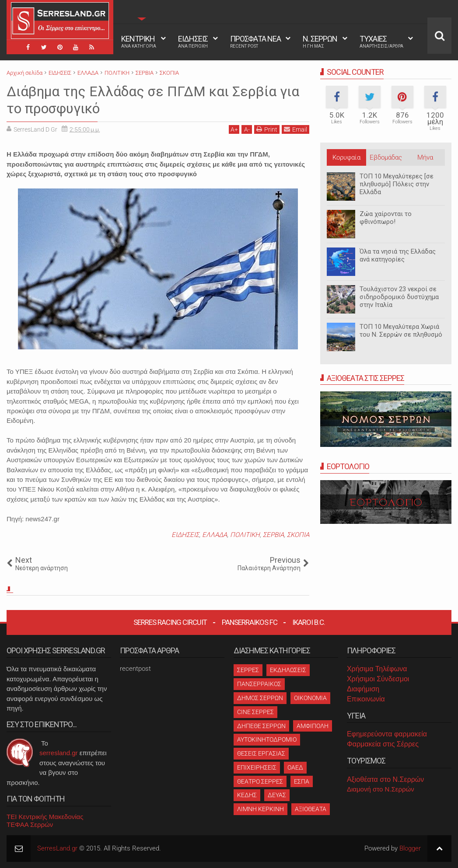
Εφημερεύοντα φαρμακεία (387, 734)
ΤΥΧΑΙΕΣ (381, 42)
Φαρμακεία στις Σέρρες (383, 744)
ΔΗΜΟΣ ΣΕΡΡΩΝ (260, 697)
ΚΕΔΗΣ (247, 795)
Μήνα (425, 157)
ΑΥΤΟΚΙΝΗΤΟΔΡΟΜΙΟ (267, 739)
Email (295, 129)
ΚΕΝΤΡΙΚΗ (139, 42)
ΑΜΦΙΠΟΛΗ (313, 725)
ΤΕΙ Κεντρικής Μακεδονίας (45, 816)
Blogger (410, 848)
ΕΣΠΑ (302, 781)
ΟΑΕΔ (295, 767)
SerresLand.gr (57, 848)
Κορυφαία (346, 157)
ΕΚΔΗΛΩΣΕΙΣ (288, 669)
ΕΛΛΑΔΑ (215, 534)
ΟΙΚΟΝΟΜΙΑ (310, 697)
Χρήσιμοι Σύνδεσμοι (378, 678)
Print (267, 129)
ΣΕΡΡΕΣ (248, 669)
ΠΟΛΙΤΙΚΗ (245, 534)
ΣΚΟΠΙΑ (298, 534)
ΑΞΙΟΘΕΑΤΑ (311, 809)
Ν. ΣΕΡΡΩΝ (320, 42)
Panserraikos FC (250, 622)
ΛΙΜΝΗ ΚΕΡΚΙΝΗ (260, 809)
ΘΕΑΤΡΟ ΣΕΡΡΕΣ (260, 781)
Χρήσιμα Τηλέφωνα (377, 668)
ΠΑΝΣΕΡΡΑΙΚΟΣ (259, 683)
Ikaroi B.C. (309, 622)
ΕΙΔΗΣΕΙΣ (193, 42)
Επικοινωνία (366, 699)
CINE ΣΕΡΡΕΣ (255, 711)
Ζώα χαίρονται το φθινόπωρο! (386, 218)
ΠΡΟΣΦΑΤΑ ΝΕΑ (255, 42)
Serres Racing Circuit (170, 622)
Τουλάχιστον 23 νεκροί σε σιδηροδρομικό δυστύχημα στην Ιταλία (399, 297)
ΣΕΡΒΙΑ (273, 534)
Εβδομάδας (386, 157)
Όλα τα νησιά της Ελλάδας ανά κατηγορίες (398, 255)
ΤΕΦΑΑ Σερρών (30, 824)
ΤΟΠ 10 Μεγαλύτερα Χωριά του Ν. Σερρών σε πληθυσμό (401, 331)
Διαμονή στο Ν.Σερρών (381, 789)
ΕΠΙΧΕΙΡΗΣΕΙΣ (257, 767)
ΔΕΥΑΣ (277, 795)
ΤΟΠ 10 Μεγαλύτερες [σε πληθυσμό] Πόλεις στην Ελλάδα (397, 184)
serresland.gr (59, 752)
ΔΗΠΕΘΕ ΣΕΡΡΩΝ (261, 725)
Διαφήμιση (363, 688)
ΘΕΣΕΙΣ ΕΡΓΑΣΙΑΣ (261, 753)
